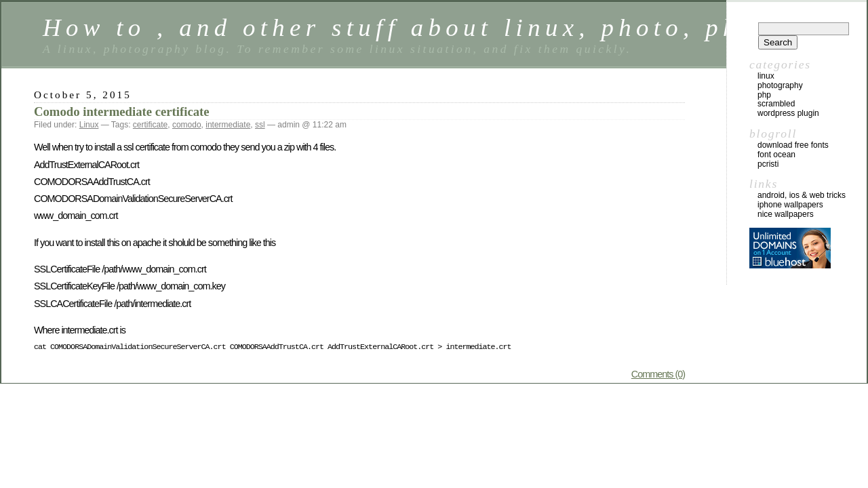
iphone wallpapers (790, 205)
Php (764, 95)
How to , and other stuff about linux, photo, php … (419, 27)
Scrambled (776, 104)
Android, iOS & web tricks (802, 195)
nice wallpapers (786, 214)
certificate (150, 125)
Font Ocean (776, 155)
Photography (780, 85)
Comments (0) (658, 374)
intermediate (228, 125)
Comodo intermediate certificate (122, 111)
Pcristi (768, 164)
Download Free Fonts (793, 145)
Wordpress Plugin (788, 113)
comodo (187, 125)
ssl (260, 125)
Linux (89, 125)
